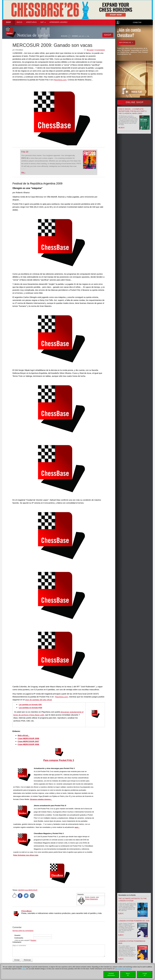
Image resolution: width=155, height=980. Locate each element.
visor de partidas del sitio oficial (38, 700)
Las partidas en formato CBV (30, 705)
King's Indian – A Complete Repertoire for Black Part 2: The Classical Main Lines (133, 111)
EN (83, 36)
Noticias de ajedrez (34, 35)
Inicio (20, 22)
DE (80, 36)
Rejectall (128, 974)
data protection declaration (123, 969)
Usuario (17, 935)
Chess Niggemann (92, 899)
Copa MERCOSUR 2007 (28, 741)
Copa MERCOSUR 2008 (28, 738)
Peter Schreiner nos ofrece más (26, 855)
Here (24, 969)
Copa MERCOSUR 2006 (28, 744)
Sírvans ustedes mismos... (41, 799)
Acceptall (145, 974)
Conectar (137, 23)
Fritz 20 (25, 152)
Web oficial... (23, 735)
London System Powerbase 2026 (134, 921)
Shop (8, 22)
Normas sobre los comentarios (23, 931)
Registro (33, 940)
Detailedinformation (111, 974)
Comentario (17, 942)
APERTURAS (31, 22)
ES (86, 36)
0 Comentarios (100, 50)
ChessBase (26, 911)
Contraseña (19, 938)
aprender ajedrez (58, 22)
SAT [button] (43, 22)
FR (88, 36)
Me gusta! (90, 50)
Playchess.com (60, 80)
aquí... (77, 827)
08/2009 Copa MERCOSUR (28, 890)
